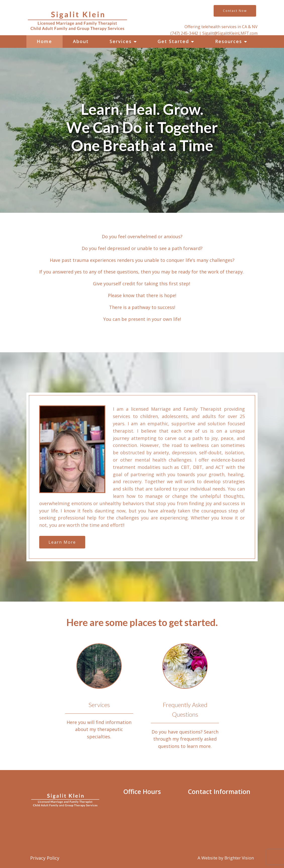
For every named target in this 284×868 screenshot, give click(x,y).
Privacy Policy (45, 858)
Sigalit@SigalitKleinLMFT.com (230, 33)
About (81, 41)
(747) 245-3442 (185, 33)
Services (121, 41)
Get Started (173, 41)
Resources (229, 41)
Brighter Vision (239, 858)
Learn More (62, 542)
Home (44, 41)
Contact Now (235, 11)
